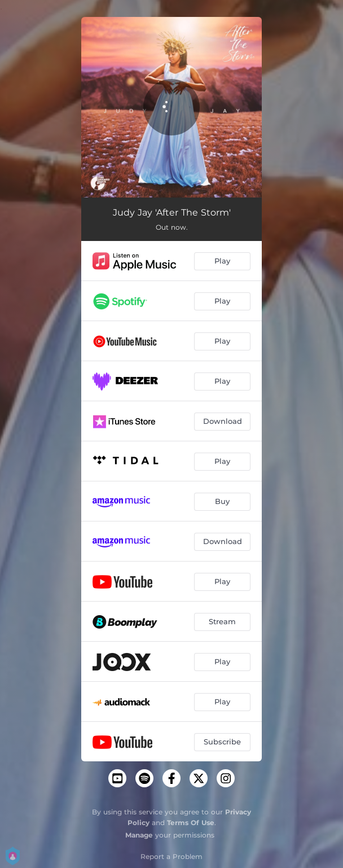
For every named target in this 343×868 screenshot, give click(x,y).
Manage (139, 835)
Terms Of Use (191, 823)
